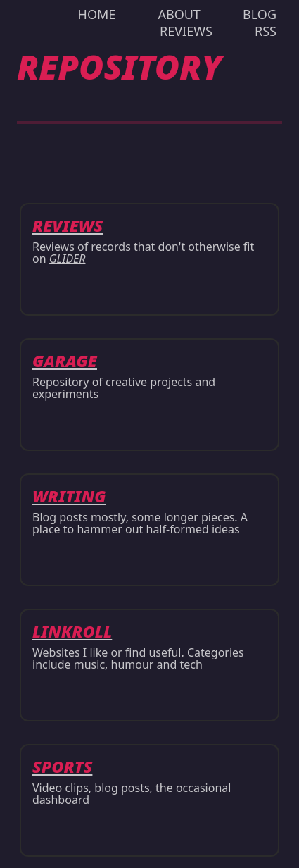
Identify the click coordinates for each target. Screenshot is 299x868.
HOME (97, 14)
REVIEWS (186, 31)
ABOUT (179, 14)
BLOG (260, 14)
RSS (266, 31)
